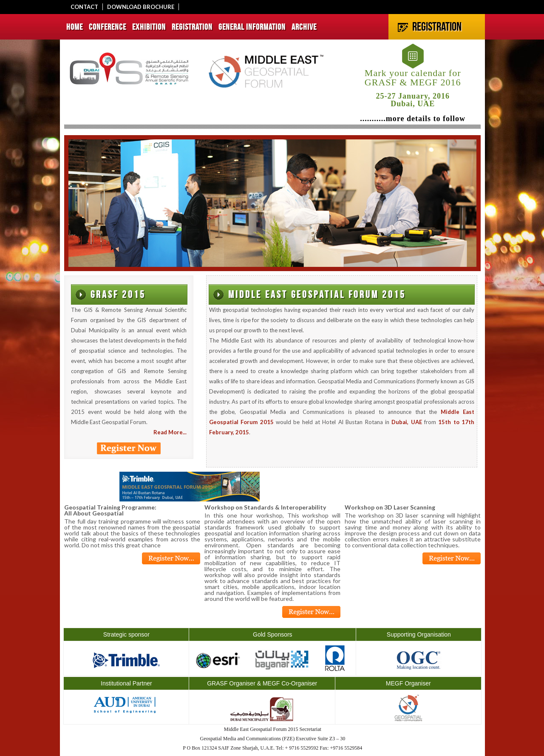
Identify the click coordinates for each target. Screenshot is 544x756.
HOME (75, 27)
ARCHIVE (304, 27)
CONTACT (84, 7)
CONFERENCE (108, 27)
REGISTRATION (192, 27)
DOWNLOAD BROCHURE (141, 7)
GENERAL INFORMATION (252, 27)
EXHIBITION (149, 27)
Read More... (170, 432)
